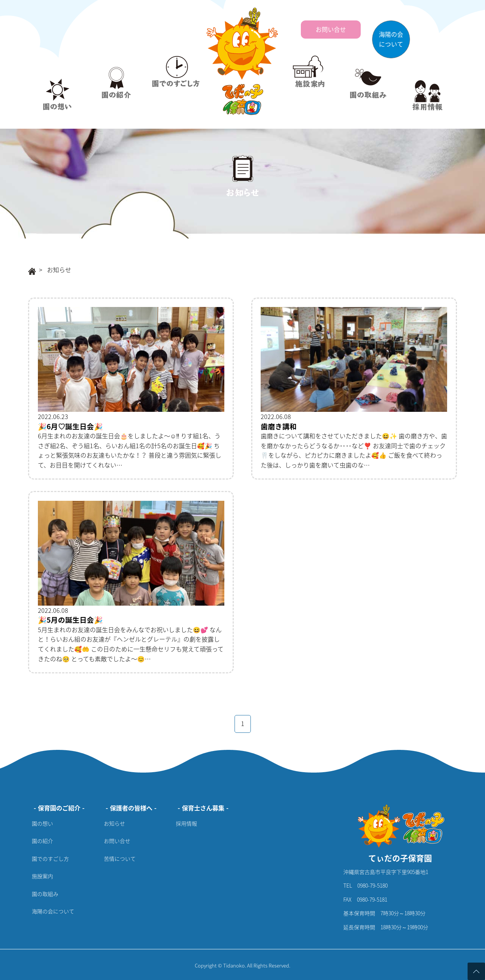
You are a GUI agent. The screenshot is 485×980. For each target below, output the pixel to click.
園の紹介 (42, 841)
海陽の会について (53, 911)
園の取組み (45, 894)
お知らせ (114, 823)
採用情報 (186, 823)
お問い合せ (117, 841)
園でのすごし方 (50, 858)
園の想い (42, 823)
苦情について (120, 858)
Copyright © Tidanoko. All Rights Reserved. (242, 965)
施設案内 (42, 876)
